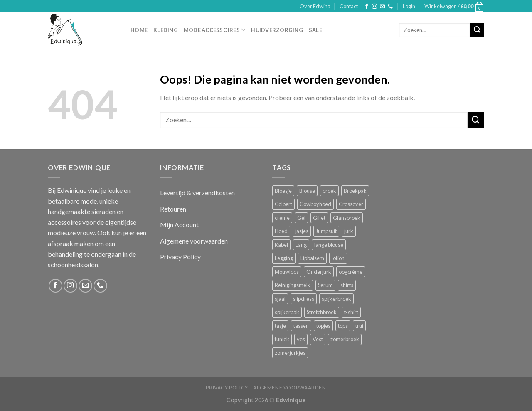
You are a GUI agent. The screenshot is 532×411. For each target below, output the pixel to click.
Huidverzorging (277, 30)
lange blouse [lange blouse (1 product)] (329, 245)
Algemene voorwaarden (194, 241)
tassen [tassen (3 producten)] (301, 326)
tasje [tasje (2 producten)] (280, 326)
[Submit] (477, 30)
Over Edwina (315, 6)
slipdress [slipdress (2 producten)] (304, 299)
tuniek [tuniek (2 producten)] (282, 339)
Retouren (173, 209)
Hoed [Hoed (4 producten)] (281, 231)
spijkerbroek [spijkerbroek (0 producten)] (336, 299)
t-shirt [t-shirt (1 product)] (351, 312)
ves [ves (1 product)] (301, 339)
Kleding (166, 30)
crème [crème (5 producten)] (282, 218)
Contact (349, 6)
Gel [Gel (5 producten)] (301, 218)
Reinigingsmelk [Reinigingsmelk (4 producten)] (293, 285)
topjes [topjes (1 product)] (323, 326)
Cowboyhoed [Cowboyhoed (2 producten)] (315, 204)
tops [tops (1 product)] (343, 326)
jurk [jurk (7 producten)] (349, 231)
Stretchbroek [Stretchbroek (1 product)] (322, 312)
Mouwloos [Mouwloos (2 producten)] (287, 272)
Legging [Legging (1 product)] (284, 258)
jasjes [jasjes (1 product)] (302, 231)
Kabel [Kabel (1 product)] (281, 245)
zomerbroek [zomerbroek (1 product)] (345, 339)
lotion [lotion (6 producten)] (338, 258)
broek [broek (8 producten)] (329, 191)
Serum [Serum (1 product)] (325, 285)
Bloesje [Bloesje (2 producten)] (283, 191)
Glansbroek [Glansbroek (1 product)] (347, 218)
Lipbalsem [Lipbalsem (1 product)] (312, 258)
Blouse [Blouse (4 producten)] (307, 191)
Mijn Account (179, 225)
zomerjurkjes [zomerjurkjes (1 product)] (290, 353)
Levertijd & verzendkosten (197, 193)
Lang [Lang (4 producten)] (301, 245)
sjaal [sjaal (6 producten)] (280, 299)
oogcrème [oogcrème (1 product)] (351, 272)
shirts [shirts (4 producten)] (347, 285)
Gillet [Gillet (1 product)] (319, 218)
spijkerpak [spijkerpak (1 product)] (287, 312)
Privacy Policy (180, 257)
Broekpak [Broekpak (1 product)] (355, 191)
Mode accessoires (215, 30)
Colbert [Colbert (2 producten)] (283, 204)
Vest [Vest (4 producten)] (318, 339)
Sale (315, 30)
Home (139, 30)
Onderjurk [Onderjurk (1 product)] (319, 272)
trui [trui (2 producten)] (359, 326)
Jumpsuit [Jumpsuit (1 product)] (326, 231)
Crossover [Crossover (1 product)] (351, 204)
